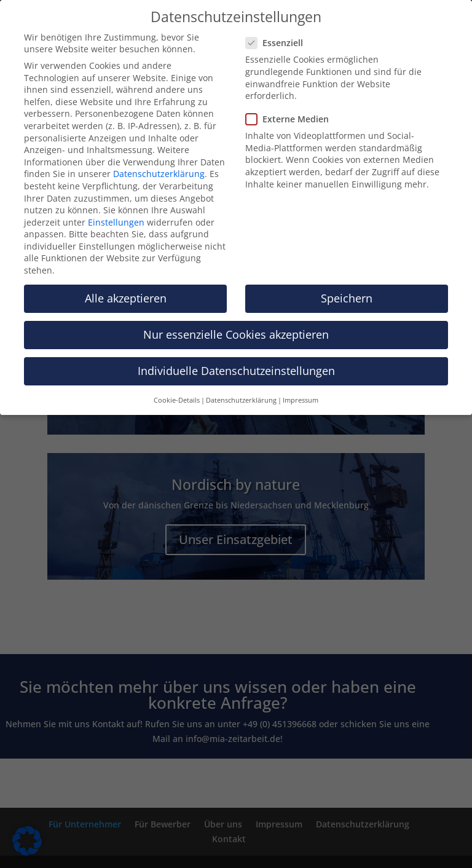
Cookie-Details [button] (177, 400)
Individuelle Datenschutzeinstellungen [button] (236, 371)
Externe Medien (292, 119)
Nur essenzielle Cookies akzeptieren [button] (236, 334)
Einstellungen (116, 222)
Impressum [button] (301, 400)
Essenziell (279, 43)
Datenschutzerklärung (159, 174)
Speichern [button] (347, 298)
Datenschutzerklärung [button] (241, 400)
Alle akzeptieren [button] (126, 298)
